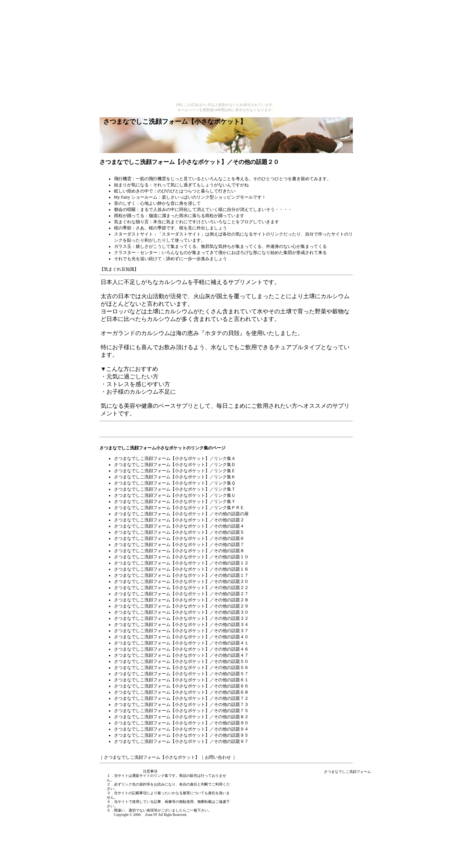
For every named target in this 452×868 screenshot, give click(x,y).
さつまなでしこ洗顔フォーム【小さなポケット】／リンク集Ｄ (175, 465)
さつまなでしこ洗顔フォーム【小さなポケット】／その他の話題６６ (181, 686)
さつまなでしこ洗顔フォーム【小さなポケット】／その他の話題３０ (181, 612)
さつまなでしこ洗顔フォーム (347, 772)
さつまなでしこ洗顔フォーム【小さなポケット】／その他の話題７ (179, 545)
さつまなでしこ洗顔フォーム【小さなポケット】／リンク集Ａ (175, 458)
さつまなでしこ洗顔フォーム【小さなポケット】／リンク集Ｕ (175, 495)
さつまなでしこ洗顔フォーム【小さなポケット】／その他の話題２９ (181, 606)
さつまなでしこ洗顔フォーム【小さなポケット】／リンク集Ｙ (175, 501)
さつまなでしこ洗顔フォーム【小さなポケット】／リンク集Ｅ (175, 471)
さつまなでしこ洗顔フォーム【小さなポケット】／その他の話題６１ (181, 680)
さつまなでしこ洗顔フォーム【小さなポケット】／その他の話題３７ (181, 631)
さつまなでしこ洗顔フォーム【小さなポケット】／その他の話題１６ (181, 569)
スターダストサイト (134, 234)
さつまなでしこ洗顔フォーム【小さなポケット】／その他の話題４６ (181, 649)
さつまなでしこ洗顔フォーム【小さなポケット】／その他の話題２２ (181, 588)
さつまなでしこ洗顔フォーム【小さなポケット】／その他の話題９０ (181, 723)
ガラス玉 (123, 246)
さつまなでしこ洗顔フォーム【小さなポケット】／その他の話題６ (179, 538)
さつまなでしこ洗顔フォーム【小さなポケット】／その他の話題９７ (181, 741)
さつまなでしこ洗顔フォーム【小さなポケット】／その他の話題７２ (181, 698)
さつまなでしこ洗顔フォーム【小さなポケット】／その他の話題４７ (181, 655)
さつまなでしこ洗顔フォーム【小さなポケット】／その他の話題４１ (181, 643)
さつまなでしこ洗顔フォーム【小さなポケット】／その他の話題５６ (181, 668)
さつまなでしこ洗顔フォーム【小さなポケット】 (152, 757)
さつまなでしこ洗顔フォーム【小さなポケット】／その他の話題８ (179, 551)
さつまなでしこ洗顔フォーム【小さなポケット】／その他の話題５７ (181, 674)
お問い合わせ (218, 757)
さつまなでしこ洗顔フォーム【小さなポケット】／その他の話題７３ (181, 704)
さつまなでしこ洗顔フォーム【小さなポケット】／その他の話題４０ (181, 637)
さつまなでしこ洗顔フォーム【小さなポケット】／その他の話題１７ (181, 575)
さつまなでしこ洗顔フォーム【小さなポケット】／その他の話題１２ (181, 563)
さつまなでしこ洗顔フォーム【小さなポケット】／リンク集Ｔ (175, 489)
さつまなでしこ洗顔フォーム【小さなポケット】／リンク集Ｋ (175, 477)
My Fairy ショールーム (136, 197)
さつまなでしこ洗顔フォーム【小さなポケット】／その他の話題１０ (181, 557)
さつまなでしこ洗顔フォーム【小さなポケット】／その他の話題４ (179, 526)
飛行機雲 (123, 179)
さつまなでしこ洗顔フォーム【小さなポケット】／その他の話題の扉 (181, 514)
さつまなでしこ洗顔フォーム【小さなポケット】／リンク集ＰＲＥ (179, 508)
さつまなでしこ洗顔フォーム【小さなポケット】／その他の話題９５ (181, 735)
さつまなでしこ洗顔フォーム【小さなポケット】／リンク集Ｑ (175, 483)
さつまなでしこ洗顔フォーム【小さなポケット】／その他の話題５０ (181, 661)
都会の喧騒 (125, 209)
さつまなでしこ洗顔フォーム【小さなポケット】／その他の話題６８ (181, 692)
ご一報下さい (197, 810)
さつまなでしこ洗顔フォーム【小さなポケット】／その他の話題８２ (181, 717)
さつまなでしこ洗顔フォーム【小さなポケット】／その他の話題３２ (181, 618)
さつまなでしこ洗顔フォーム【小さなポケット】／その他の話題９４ (181, 729)
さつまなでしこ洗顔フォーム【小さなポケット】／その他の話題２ (179, 520)
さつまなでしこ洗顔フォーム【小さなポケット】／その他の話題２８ (181, 600)
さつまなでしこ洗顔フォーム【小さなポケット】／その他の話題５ (179, 532)
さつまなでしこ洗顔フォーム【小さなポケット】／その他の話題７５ (181, 711)
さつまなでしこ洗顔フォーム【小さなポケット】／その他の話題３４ (181, 624)
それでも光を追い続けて (138, 259)
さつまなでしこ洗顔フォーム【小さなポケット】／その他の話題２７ (181, 594)
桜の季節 (123, 228)
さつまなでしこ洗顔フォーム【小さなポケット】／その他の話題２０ (181, 581)
